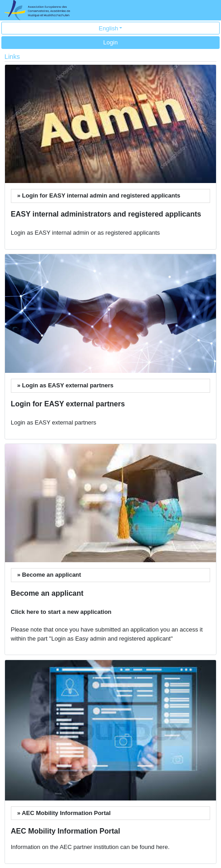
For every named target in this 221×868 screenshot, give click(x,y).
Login (111, 42)
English (109, 28)
